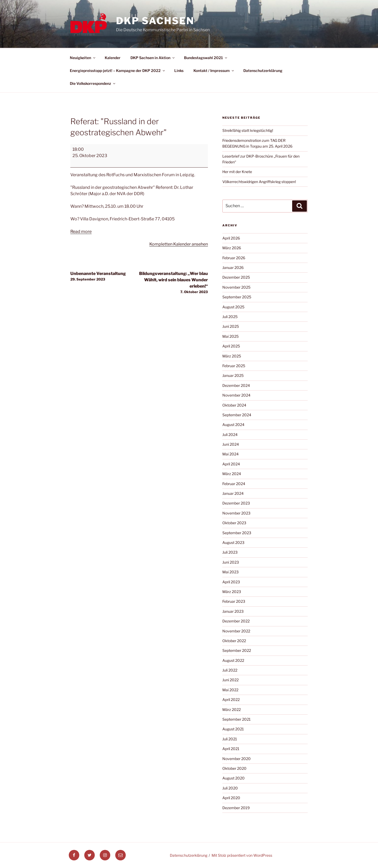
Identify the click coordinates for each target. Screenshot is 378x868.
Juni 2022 (230, 680)
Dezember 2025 (236, 277)
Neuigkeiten (83, 58)
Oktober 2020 (234, 768)
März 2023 (232, 592)
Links (179, 71)
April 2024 (231, 464)
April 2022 (231, 700)
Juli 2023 (230, 552)
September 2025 (237, 297)
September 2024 (237, 415)
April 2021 (231, 749)
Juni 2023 (231, 562)
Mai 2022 (230, 690)
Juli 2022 (230, 670)
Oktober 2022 (234, 641)
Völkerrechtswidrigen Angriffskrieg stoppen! (259, 182)
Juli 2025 (230, 317)
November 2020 (237, 759)
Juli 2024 (230, 435)
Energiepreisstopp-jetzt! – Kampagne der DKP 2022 (118, 71)
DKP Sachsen (155, 21)
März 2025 (232, 356)
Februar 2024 (234, 484)
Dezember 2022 (236, 621)
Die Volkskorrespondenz (93, 83)
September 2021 (237, 719)
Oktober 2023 (234, 523)
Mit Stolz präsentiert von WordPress (242, 855)
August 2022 (233, 660)
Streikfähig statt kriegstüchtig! (248, 130)
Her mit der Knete (237, 172)
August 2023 (233, 542)
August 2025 (233, 307)
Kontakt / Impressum (214, 71)
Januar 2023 (233, 611)
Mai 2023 (230, 572)
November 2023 (236, 513)
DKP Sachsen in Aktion (153, 58)
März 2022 (232, 710)
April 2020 (231, 798)
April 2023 (231, 582)
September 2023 (237, 533)
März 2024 (232, 474)
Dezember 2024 (236, 385)
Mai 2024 (230, 454)
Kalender (113, 58)
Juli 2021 (230, 739)
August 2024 (233, 425)
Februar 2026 (234, 258)
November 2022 (236, 631)
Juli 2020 (230, 788)
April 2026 (231, 238)
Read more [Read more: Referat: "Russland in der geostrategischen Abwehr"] (81, 232)
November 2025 (236, 287)
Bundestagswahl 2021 (206, 58)
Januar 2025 (233, 375)
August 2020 (233, 778)
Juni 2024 (231, 444)
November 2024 (236, 395)
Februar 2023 (234, 601)
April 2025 (231, 346)
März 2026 (232, 248)
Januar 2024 (233, 493)
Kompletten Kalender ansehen (179, 244)
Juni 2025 (231, 326)
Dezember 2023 (236, 503)
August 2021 (233, 729)
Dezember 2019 (236, 808)
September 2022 (237, 650)
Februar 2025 (234, 366)
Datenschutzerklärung (263, 71)
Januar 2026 (233, 267)
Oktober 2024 (234, 405)
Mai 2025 (230, 336)
